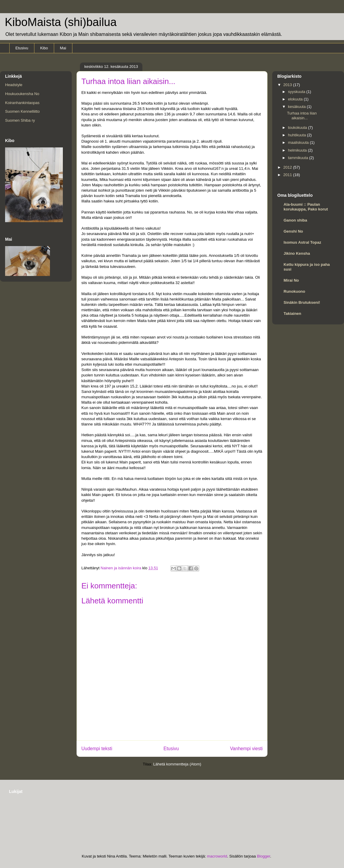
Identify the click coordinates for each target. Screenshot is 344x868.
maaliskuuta (299, 142)
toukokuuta (298, 128)
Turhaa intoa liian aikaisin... (302, 116)
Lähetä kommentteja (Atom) (177, 764)
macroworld (217, 856)
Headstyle (14, 85)
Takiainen (292, 314)
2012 (288, 167)
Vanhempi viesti (246, 749)
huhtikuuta (298, 135)
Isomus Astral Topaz (302, 242)
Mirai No (291, 280)
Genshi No (293, 231)
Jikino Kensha (297, 253)
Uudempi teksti (97, 749)
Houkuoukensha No (22, 94)
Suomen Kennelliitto (22, 111)
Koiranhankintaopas (22, 103)
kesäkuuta (297, 107)
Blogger (264, 856)
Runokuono (294, 291)
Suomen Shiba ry (20, 120)
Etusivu (22, 48)
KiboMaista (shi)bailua (61, 22)
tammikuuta (299, 158)
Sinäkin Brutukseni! (302, 302)
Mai (63, 48)
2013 (288, 85)
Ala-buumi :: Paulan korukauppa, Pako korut (306, 207)
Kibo (44, 48)
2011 (288, 175)
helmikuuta (298, 150)
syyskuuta (297, 92)
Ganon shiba (295, 220)
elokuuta (296, 99)
